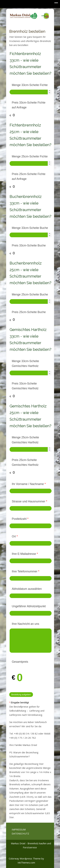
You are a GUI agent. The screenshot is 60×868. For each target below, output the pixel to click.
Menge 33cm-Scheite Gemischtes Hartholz (25, 364)
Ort (15, 536)
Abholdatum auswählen (27, 589)
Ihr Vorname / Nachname (29, 484)
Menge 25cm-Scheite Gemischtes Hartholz (25, 440)
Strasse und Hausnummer (30, 501)
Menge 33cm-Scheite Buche (30, 228)
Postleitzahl (20, 519)
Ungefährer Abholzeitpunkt (29, 606)
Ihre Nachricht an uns (26, 624)
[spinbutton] (31, 92)
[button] (50, 91)
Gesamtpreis (20, 662)
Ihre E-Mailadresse (25, 554)
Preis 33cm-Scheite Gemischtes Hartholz (25, 386)
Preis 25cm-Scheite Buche (29, 312)
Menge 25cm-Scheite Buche (30, 294)
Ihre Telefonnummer (26, 571)
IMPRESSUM (19, 829)
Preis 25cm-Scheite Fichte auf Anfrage (29, 177)
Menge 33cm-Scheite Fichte (30, 85)
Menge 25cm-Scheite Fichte (30, 156)
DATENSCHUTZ (20, 833)
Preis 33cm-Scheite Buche (29, 245)
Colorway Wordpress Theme (25, 858)
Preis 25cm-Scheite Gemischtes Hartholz (25, 462)
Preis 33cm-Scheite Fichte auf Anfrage (29, 105)
